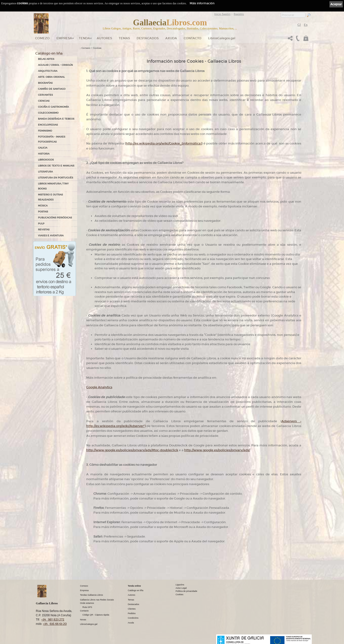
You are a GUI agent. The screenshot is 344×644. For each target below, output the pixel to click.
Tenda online (134, 586)
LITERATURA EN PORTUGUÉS (56, 178)
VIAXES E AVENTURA (51, 236)
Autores (104, 38)
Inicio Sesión (222, 14)
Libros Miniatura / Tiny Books (53, 186)
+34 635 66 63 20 (55, 624)
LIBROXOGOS (46, 160)
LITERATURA (45, 172)
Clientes (132, 609)
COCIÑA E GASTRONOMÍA (53, 107)
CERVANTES (45, 95)
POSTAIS (43, 212)
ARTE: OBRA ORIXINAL (51, 77)
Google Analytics (99, 387)
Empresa (64, 38)
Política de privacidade (186, 591)
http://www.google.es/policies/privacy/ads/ (217, 450)
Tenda (84, 38)
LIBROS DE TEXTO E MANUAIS (56, 166)
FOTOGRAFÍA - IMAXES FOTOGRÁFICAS (52, 139)
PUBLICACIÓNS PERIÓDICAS (55, 218)
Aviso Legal (181, 588)
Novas (83, 620)
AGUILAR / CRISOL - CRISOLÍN (55, 65)
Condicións (133, 618)
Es (306, 25)
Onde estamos (87, 603)
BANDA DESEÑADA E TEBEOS (56, 119)
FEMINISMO (45, 131)
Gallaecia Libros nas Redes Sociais (97, 600)
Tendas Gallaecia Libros (91, 595)
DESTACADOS (148, 38)
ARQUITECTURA (48, 71)
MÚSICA (43, 206)
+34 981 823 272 (53, 619)
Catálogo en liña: (49, 53)
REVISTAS (44, 230)
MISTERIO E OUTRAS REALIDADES (50, 197)
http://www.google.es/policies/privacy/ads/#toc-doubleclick (132, 450)
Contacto (193, 38)
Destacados (134, 604)
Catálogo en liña (136, 590)
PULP (41, 224)
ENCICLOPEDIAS (48, 125)
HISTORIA (44, 154)
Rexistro (239, 14)
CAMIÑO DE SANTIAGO (52, 89)
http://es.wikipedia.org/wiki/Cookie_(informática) (164, 143)
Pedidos (132, 613)
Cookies (97, 48)
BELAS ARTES (46, 59)
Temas (124, 38)
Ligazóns (180, 585)
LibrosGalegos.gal (222, 38)
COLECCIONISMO (48, 113)
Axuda (171, 38)
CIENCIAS (44, 101)
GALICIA (43, 148)
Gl (299, 25)
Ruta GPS (87, 607)
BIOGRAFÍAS (45, 83)
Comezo (42, 38)
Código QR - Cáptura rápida (96, 615)
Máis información (202, 3)
